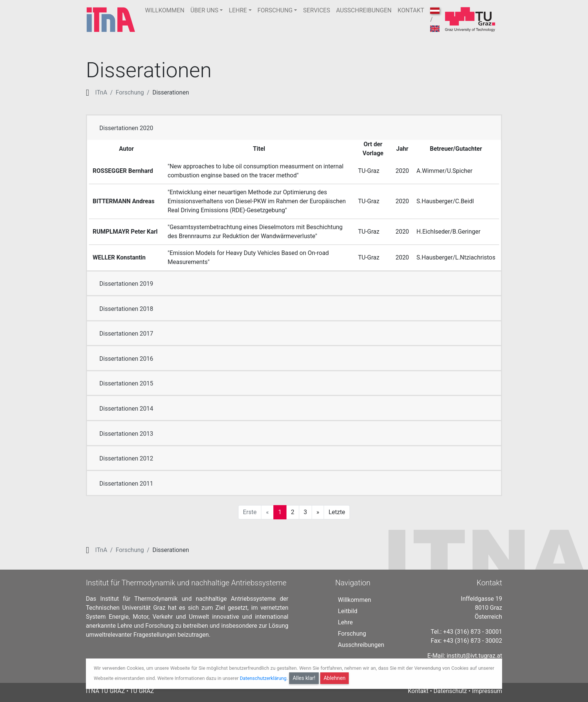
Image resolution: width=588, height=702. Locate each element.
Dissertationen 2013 (126, 434)
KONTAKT (411, 10)
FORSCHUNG (275, 10)
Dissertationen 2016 (126, 359)
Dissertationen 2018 (126, 309)
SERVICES (316, 10)
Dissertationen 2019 (126, 284)
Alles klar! (304, 678)
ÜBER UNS (205, 10)
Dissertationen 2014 (126, 409)
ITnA (101, 92)
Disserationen (171, 92)
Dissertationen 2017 (126, 334)
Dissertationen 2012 (126, 458)
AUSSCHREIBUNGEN (364, 10)
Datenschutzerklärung (263, 678)
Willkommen (354, 600)
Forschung (130, 92)
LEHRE (238, 10)
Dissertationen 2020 (126, 128)
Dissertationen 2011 (126, 484)
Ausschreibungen (361, 645)
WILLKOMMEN (165, 10)
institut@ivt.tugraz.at (474, 656)
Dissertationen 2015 (126, 383)
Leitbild (348, 611)
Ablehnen (334, 678)
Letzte (337, 512)
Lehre (345, 622)
